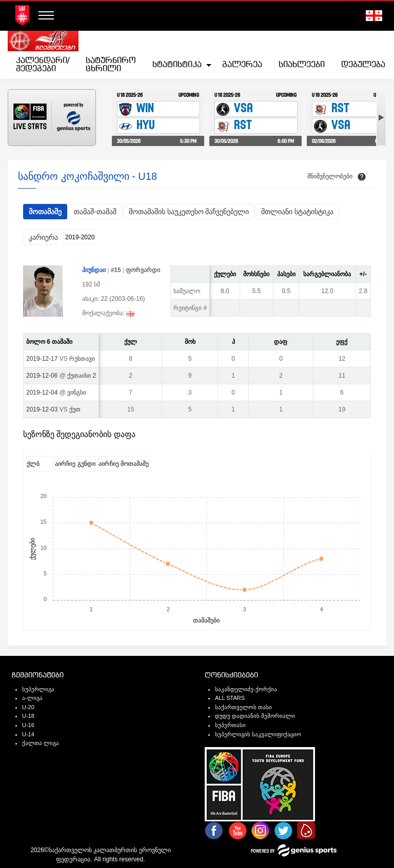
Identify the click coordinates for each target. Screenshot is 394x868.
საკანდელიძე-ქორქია (246, 689)
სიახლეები (302, 65)
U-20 (28, 707)
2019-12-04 (42, 392)
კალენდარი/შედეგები (43, 65)
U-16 (28, 725)
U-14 (28, 734)
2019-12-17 (42, 359)
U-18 (28, 716)
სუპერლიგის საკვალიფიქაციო (258, 734)
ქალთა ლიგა (41, 743)
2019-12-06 (42, 376)
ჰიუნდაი (94, 270)
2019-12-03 (42, 409)
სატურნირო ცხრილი (111, 65)
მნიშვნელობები (330, 176)
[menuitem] (43, 65)
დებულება (363, 65)
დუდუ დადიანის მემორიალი (255, 716)
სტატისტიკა (177, 65)
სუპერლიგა (38, 689)
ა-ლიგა (32, 698)
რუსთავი (82, 359)
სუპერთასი (230, 725)
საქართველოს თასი (243, 707)
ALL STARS (230, 698)
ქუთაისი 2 (82, 376)
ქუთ (75, 409)
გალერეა (242, 65)
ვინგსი (77, 392)
